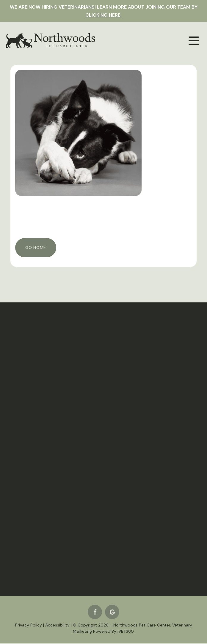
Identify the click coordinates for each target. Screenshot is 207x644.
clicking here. (103, 15)
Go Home (36, 248)
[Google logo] (112, 613)
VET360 (126, 632)
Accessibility (57, 626)
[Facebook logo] (95, 613)
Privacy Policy (29, 626)
